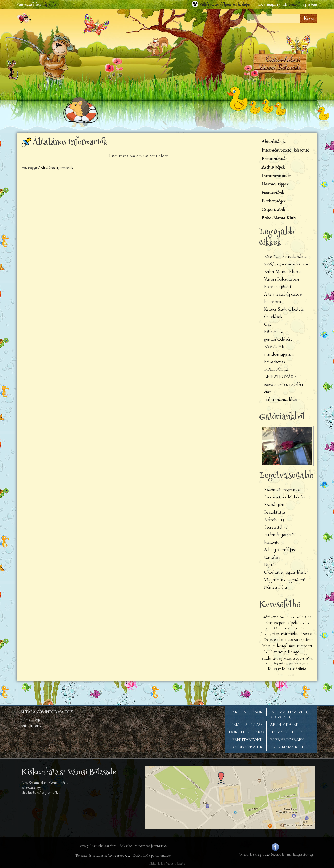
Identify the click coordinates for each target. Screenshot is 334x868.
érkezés (279, 664)
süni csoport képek (281, 623)
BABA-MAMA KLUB (288, 747)
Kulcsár (274, 669)
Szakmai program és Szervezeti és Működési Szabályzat (285, 497)
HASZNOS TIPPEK (287, 732)
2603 (276, 634)
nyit (284, 634)
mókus (291, 664)
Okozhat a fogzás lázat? (286, 572)
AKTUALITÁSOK (247, 712)
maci (279, 652)
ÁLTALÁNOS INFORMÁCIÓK (47, 712)
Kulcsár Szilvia (294, 669)
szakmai (270, 658)
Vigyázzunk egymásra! (285, 580)
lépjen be (50, 4)
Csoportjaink (273, 209)
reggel (305, 652)
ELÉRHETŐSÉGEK (287, 740)
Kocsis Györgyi (278, 287)
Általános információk (57, 168)
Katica (307, 628)
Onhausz (270, 640)
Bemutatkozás (275, 159)
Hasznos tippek (275, 184)
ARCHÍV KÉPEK (284, 725)
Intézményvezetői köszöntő (285, 150)
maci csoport (289, 639)
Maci (266, 646)
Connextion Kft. (119, 855)
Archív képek (273, 167)
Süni (269, 664)
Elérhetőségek (274, 201)
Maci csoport (294, 658)
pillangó (292, 652)
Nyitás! (271, 565)
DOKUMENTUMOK (247, 732)
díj (280, 659)
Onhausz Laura (287, 628)
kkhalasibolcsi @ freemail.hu (41, 792)
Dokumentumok (276, 176)
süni (309, 658)
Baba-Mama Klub (279, 218)
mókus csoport (301, 634)
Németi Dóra (276, 587)
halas (307, 617)
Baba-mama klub (281, 399)
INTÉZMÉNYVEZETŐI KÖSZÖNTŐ (290, 715)
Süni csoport (290, 617)
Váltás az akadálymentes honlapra (225, 4)
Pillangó (280, 645)
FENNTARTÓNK (247, 740)
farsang (266, 634)
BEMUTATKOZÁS (247, 725)
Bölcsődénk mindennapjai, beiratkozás (278, 354)
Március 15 (274, 520)
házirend (271, 617)
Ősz (267, 324)
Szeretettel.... (276, 527)
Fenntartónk (273, 193)
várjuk (303, 664)
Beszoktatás (275, 512)
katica (306, 639)
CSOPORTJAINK (248, 747)
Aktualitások (274, 142)
